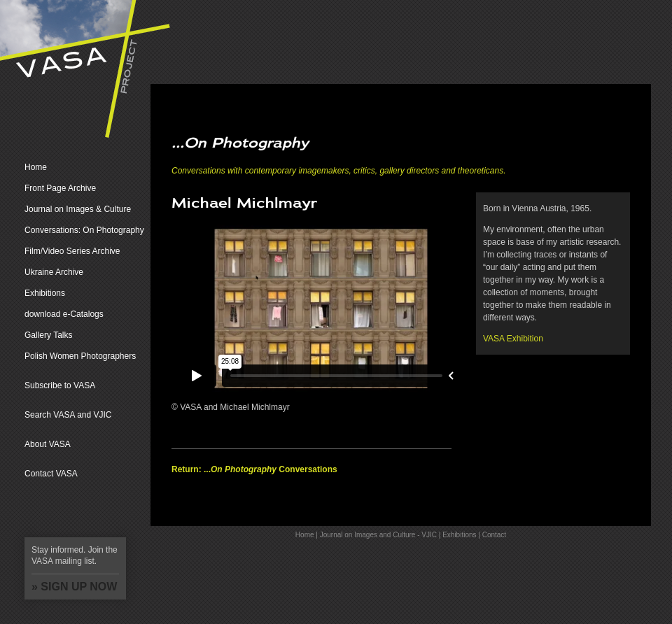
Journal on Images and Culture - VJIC (378, 535)
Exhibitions (45, 293)
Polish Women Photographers (80, 356)
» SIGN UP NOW (74, 587)
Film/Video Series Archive (72, 251)
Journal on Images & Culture (78, 209)
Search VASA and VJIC (68, 415)
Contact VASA (51, 474)
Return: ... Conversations (254, 469)
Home (36, 167)
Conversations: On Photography (84, 230)
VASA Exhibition (513, 339)
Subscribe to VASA (60, 385)
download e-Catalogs (64, 314)
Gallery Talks (48, 335)
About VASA (48, 444)
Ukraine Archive (54, 272)
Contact (494, 535)
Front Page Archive (60, 188)
